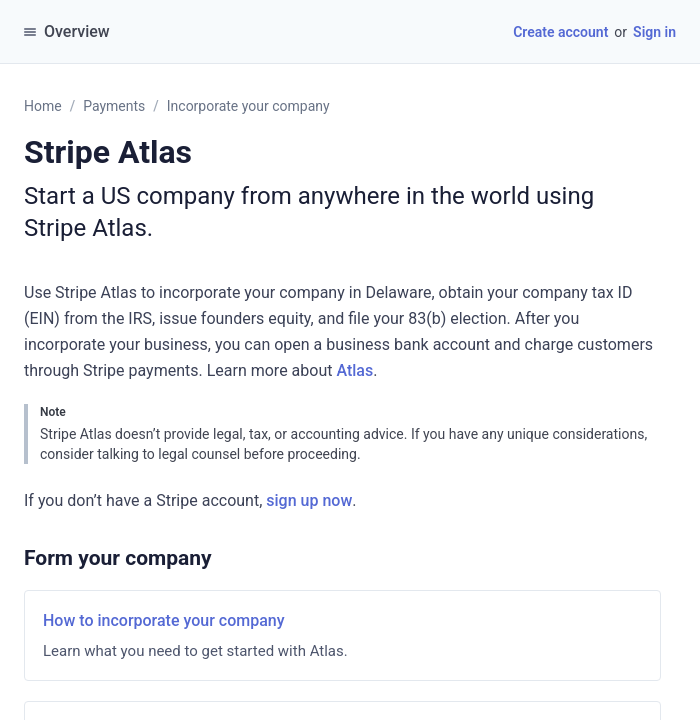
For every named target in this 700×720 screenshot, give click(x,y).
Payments (114, 106)
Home (43, 106)
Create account (560, 32)
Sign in (654, 32)
